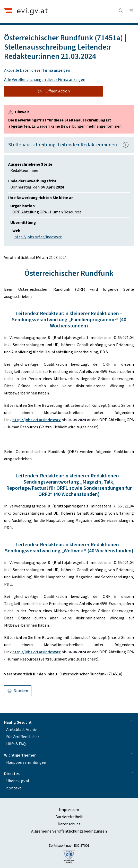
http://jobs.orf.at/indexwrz (38, 237)
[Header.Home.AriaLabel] (26, 11)
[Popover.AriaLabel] (126, 145)
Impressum (69, 810)
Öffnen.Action (54, 91)
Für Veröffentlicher (23, 737)
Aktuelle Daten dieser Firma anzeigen (37, 70)
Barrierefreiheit (69, 817)
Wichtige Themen (69, 755)
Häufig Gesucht (69, 722)
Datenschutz (69, 824)
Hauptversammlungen (26, 762)
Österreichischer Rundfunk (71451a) (91, 674)
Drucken (18, 691)
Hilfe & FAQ (16, 744)
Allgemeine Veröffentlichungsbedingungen (69, 831)
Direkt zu (69, 773)
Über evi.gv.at (18, 781)
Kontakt (14, 788)
